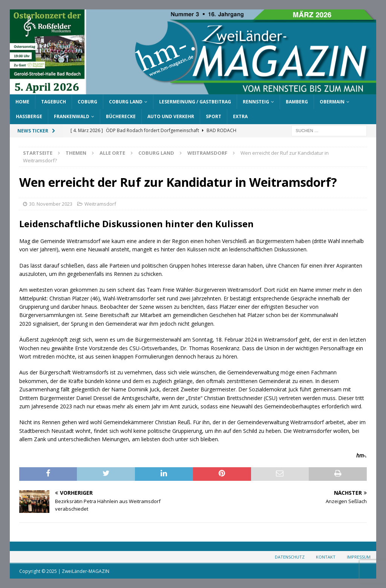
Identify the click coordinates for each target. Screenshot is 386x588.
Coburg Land (126, 102)
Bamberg (297, 102)
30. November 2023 (51, 204)
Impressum (359, 557)
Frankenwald (72, 116)
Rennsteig (256, 102)
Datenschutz (290, 557)
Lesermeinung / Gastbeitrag (195, 102)
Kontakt (326, 557)
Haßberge (29, 116)
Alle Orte (112, 153)
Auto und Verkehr (171, 116)
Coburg (87, 102)
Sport (214, 116)
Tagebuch (54, 102)
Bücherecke (121, 116)
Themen (76, 153)
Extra (240, 116)
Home (22, 102)
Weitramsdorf (100, 204)
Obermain (332, 102)
